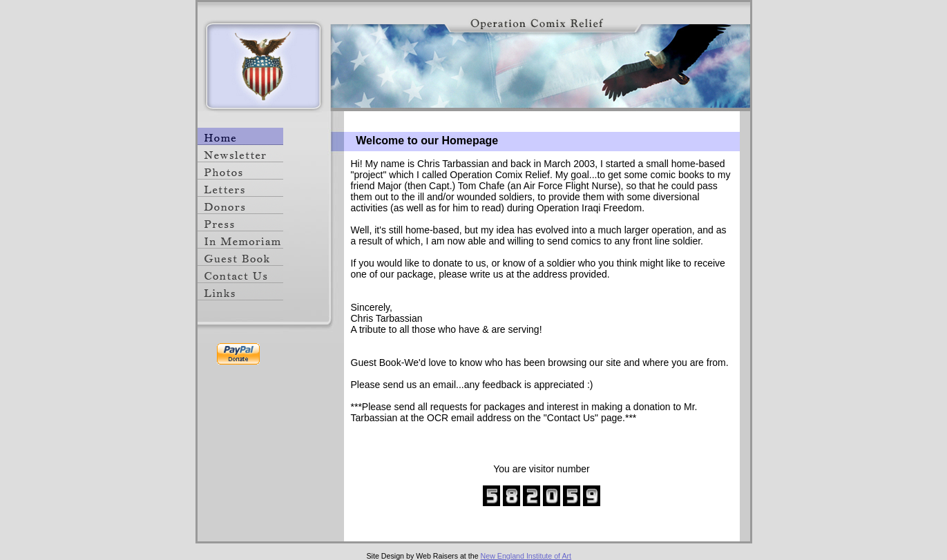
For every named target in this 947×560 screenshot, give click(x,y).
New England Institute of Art (526, 556)
